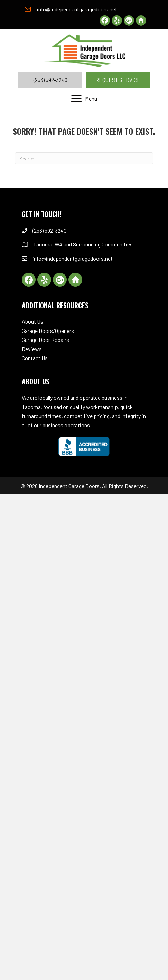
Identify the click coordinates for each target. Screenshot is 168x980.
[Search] (84, 158)
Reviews (32, 349)
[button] (105, 20)
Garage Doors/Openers (48, 331)
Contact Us (35, 358)
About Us (32, 321)
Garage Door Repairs (45, 340)
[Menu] (84, 99)
